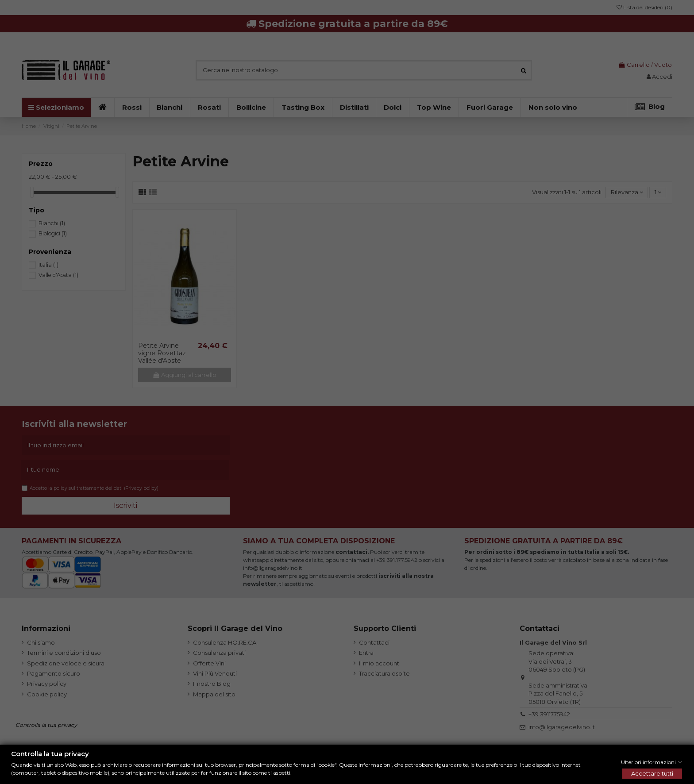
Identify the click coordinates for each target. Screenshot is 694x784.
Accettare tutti (652, 773)
